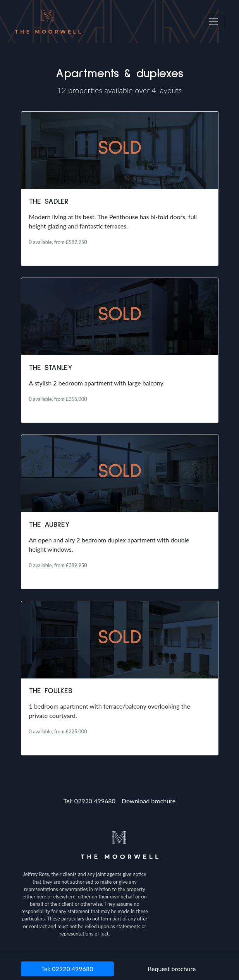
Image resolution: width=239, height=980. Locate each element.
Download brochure (149, 801)
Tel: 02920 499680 (89, 801)
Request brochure (172, 969)
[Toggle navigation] (213, 22)
